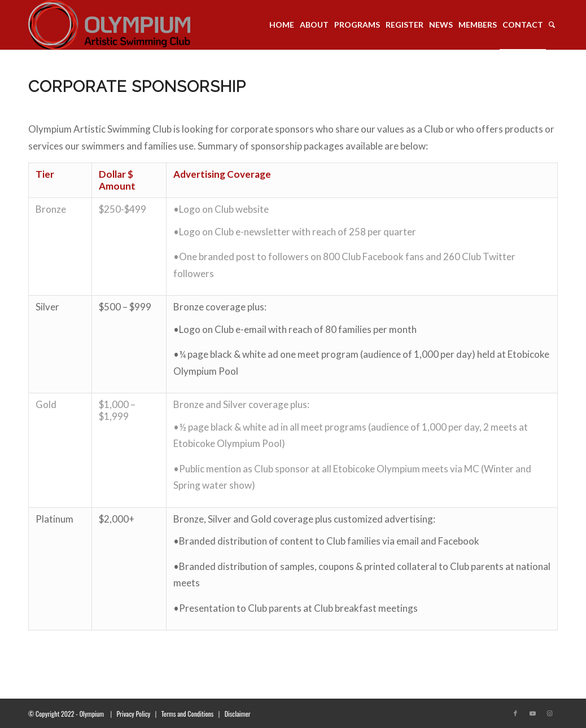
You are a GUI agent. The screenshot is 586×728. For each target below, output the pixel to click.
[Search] (552, 25)
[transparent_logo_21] (109, 25)
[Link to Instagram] (549, 713)
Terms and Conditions (188, 714)
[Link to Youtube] (532, 713)
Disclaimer (238, 714)
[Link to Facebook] (515, 713)
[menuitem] (282, 25)
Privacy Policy (133, 714)
